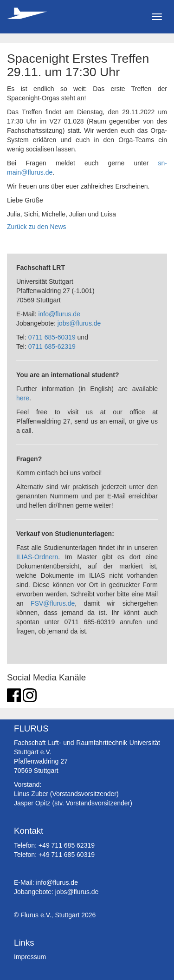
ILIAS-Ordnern (37, 557)
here (23, 398)
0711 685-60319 (52, 337)
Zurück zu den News (37, 227)
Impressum (30, 957)
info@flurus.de (59, 314)
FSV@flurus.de (53, 603)
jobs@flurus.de (79, 323)
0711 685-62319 (52, 346)
